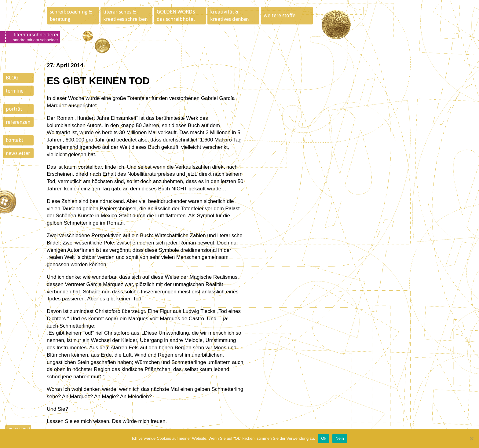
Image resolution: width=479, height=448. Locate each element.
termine (15, 91)
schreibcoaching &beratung (71, 15)
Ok (324, 438)
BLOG (12, 78)
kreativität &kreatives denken (229, 15)
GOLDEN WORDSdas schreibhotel (176, 15)
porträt (14, 109)
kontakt (15, 140)
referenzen (18, 122)
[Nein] (471, 439)
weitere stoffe (280, 15)
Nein (340, 438)
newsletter (18, 153)
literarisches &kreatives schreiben (125, 15)
